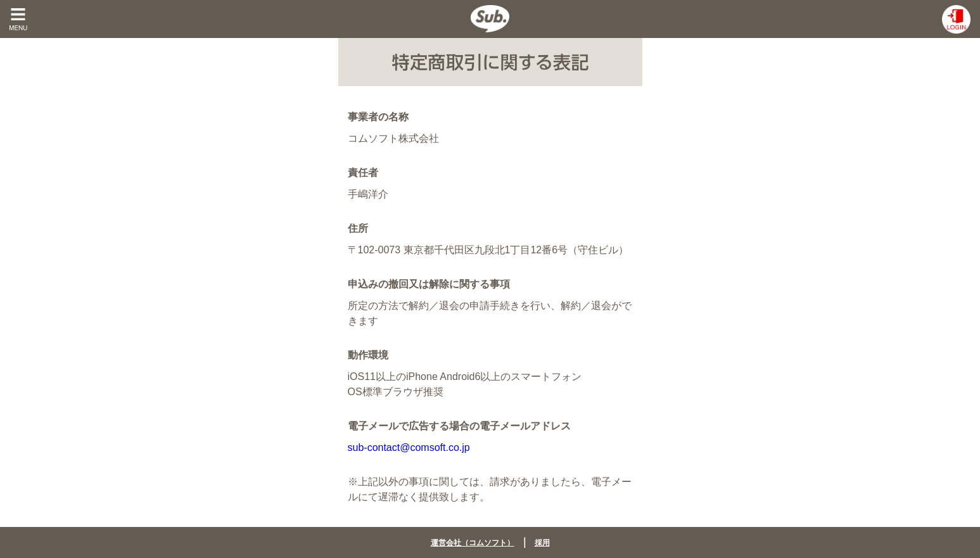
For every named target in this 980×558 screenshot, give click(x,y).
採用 (542, 543)
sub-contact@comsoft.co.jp (409, 447)
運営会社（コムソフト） (473, 543)
